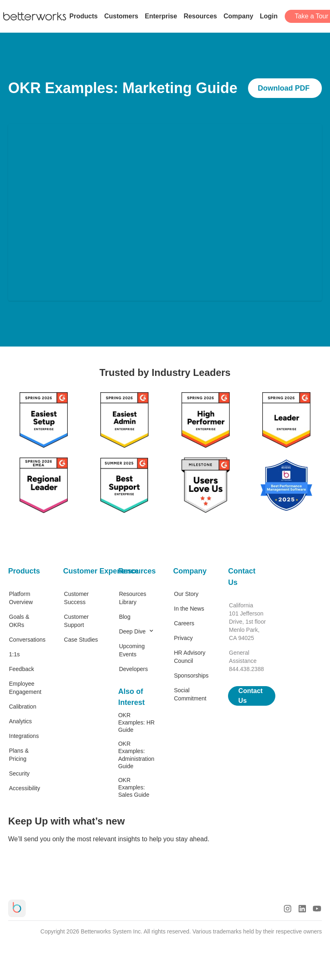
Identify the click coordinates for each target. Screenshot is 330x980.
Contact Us (242, 577)
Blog (125, 617)
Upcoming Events (132, 650)
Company (190, 571)
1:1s (14, 654)
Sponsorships (192, 676)
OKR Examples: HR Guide (136, 722)
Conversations (27, 640)
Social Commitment (190, 694)
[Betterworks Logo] (35, 17)
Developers (134, 669)
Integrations (24, 736)
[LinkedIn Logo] (302, 909)
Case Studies (81, 640)
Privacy (184, 638)
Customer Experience (83, 571)
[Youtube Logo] (317, 909)
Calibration (23, 707)
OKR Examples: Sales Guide (134, 787)
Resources (137, 571)
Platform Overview (21, 598)
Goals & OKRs (19, 621)
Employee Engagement (25, 688)
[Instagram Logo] (288, 909)
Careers (184, 623)
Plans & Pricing (19, 755)
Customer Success (76, 598)
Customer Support (76, 621)
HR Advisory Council (190, 657)
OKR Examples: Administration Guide (136, 755)
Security (19, 773)
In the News (189, 609)
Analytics (20, 721)
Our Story (186, 594)
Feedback (21, 669)
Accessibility (24, 788)
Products (24, 571)
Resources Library (133, 598)
